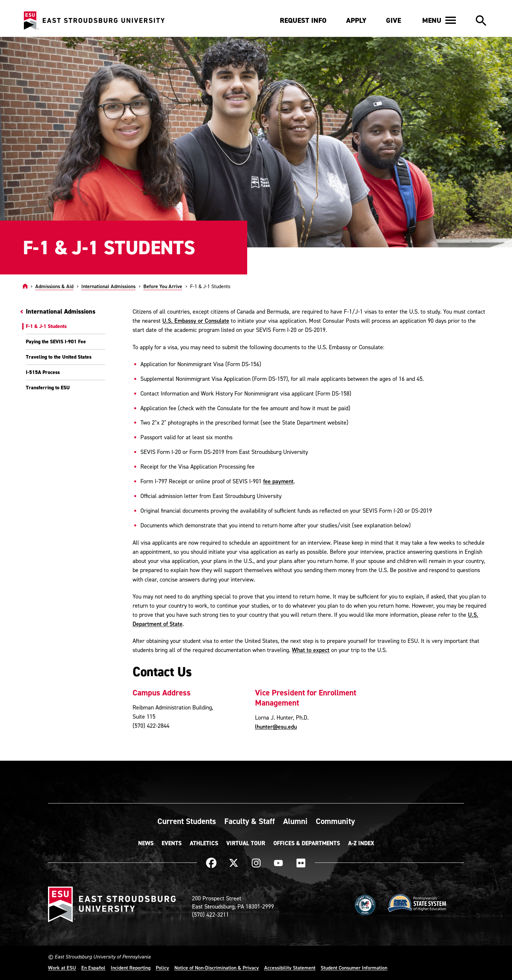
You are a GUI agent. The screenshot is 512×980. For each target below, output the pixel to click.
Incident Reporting (131, 968)
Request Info (303, 20)
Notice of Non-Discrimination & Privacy (217, 968)
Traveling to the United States (59, 357)
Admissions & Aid (54, 286)
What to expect (311, 650)
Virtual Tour (246, 843)
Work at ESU (62, 968)
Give (393, 20)
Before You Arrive (163, 286)
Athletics (204, 843)
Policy (162, 968)
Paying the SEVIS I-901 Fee (56, 342)
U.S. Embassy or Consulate (196, 321)
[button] (439, 20)
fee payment (278, 481)
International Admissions (108, 286)
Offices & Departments (307, 843)
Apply (356, 20)
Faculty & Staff (250, 821)
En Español (93, 968)
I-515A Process (43, 372)
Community (335, 821)
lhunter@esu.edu (276, 727)
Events (172, 843)
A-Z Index (361, 843)
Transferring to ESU (48, 388)
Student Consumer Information (354, 968)
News (146, 843)
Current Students (187, 821)
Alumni (295, 821)
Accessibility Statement (290, 968)
